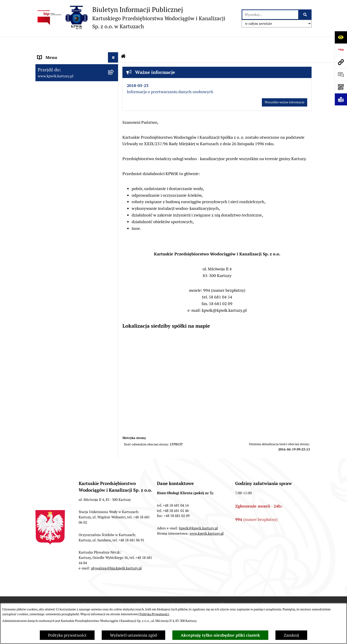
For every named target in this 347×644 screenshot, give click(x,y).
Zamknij (291, 635)
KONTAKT (47, 280)
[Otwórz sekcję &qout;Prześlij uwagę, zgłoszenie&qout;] (341, 75)
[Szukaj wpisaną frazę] (305, 15)
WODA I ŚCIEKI (52, 217)
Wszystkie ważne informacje (285, 88)
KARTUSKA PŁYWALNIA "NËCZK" (68, 291)
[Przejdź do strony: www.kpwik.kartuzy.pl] (341, 62)
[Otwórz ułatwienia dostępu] (341, 37)
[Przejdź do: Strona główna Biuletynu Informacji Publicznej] (123, 43)
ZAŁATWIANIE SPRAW (58, 150)
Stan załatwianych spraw (76, 591)
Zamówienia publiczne (131, 591)
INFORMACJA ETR (54, 311)
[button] (114, 64)
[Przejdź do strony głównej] (130, 18)
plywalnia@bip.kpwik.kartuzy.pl (116, 554)
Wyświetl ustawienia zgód (133, 635)
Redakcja (222, 591)
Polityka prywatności (67, 635)
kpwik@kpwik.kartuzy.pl (199, 514)
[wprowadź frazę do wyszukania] (270, 15)
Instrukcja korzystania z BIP (269, 591)
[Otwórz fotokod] (341, 87)
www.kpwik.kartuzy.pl (207, 520)
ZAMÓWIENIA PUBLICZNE (62, 270)
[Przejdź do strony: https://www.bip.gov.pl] (341, 50)
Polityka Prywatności (154, 614)
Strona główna (51, 54)
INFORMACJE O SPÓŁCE (60, 64)
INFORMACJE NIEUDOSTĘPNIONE (69, 301)
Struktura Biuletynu (182, 591)
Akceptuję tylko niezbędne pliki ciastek (220, 635)
